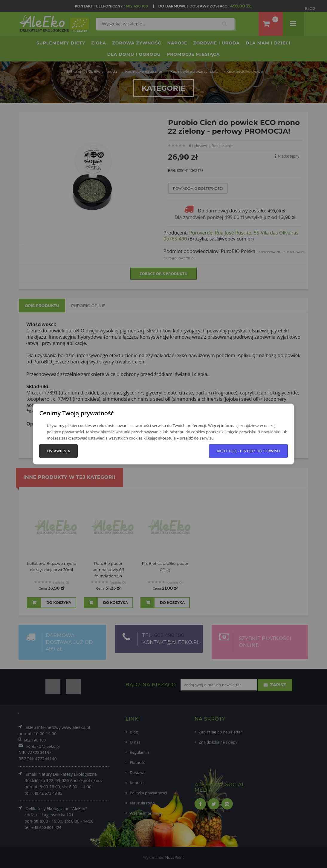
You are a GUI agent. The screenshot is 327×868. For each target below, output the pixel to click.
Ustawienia (58, 451)
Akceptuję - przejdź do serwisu (248, 451)
